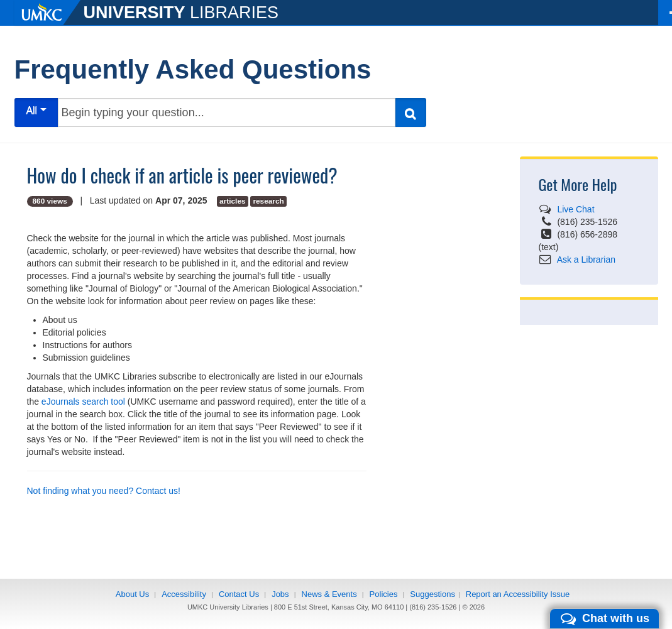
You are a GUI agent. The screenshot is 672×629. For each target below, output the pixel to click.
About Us (132, 594)
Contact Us (239, 594)
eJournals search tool (83, 402)
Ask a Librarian (586, 260)
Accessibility (184, 594)
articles (232, 201)
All (36, 110)
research (268, 201)
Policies (384, 594)
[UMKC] (49, 13)
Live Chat (576, 209)
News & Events (329, 594)
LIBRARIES (181, 13)
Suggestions (432, 594)
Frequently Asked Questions (193, 69)
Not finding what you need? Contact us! (104, 491)
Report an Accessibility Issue (518, 594)
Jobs (280, 594)
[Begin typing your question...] (227, 112)
